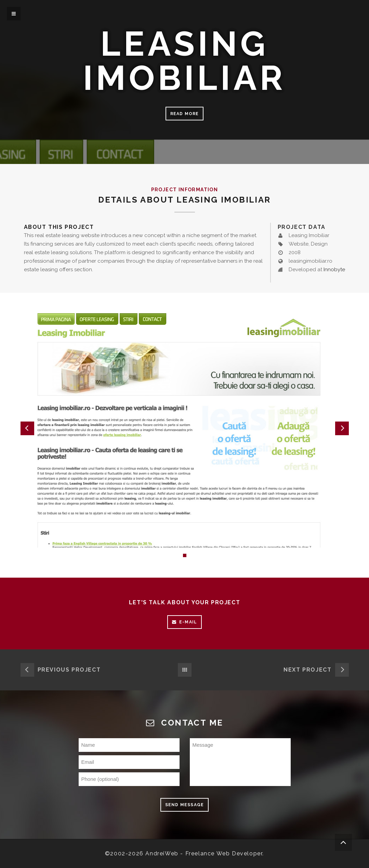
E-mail (184, 622)
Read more (185, 114)
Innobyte (334, 270)
